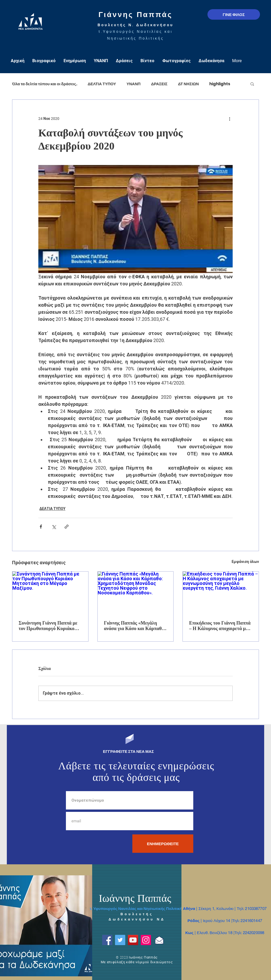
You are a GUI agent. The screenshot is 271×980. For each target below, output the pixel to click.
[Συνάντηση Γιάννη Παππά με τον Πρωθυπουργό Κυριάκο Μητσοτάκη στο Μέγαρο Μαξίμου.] (50, 593)
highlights (220, 84)
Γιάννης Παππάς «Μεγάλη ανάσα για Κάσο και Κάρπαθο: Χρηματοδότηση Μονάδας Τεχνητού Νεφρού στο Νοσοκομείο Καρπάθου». (135, 626)
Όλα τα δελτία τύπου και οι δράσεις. (45, 84)
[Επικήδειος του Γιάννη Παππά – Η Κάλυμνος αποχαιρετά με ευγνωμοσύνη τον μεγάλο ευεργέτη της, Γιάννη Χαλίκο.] (221, 593)
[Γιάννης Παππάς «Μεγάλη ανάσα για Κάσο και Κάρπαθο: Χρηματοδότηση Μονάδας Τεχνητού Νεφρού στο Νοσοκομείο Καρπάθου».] (136, 593)
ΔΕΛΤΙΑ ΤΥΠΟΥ (102, 84)
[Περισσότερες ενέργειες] (230, 119)
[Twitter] (120, 940)
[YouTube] (133, 940)
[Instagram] (146, 940)
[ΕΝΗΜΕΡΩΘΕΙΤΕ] (163, 844)
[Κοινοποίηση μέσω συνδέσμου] (67, 527)
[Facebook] (107, 940)
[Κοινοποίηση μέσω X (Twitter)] (54, 527)
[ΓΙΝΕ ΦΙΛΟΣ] (234, 14)
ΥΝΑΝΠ (134, 84)
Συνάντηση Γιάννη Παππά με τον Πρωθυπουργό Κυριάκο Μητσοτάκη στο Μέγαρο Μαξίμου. (48, 626)
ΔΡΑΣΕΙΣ (159, 84)
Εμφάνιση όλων (245, 562)
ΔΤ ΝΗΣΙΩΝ (188, 84)
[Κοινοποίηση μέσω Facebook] (41, 527)
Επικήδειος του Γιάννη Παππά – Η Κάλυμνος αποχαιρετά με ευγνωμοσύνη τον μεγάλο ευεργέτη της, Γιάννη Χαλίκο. (220, 626)
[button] (252, 84)
